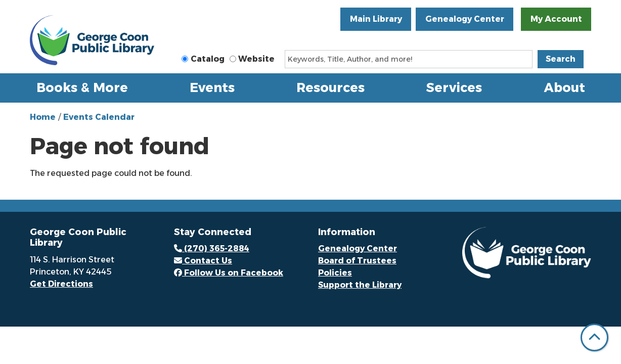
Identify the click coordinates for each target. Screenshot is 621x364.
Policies (335, 273)
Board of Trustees (357, 261)
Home (43, 117)
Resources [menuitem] (330, 87)
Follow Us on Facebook (229, 273)
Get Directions (61, 284)
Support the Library (360, 285)
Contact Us (203, 261)
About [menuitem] (565, 87)
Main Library (376, 19)
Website (256, 59)
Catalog (208, 59)
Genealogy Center (465, 19)
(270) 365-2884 (212, 248)
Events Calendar (99, 117)
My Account (556, 19)
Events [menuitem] (212, 87)
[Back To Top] (594, 337)
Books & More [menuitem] (82, 87)
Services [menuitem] (454, 87)
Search (561, 59)
